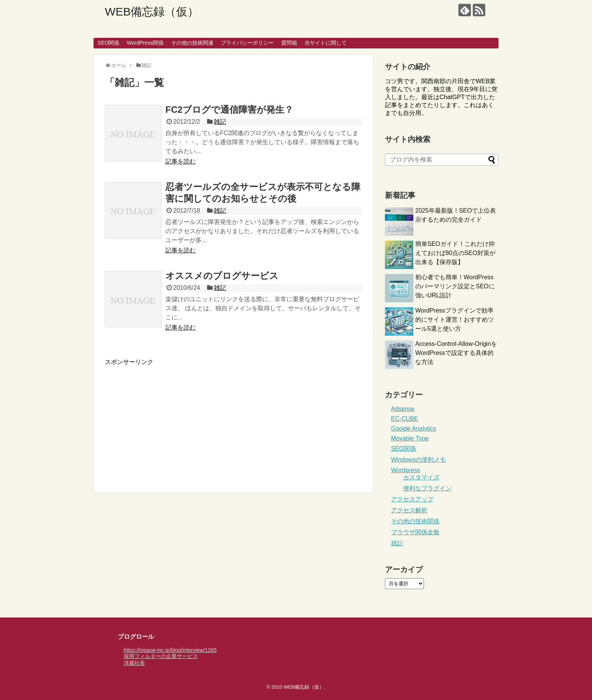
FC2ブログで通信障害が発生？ (229, 110)
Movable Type (410, 438)
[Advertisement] (168, 419)
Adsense (403, 409)
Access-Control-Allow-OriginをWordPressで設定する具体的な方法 (456, 353)
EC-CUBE (405, 419)
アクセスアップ (412, 499)
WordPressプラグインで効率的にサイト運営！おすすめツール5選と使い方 (455, 320)
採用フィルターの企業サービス (161, 656)
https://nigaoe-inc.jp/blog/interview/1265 (170, 650)
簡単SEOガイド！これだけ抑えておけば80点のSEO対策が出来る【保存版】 (455, 253)
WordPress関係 (145, 43)
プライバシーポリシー (247, 43)
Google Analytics (414, 429)
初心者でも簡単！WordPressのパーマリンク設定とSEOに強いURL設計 (455, 286)
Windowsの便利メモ (418, 460)
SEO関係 (109, 43)
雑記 (220, 122)
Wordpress (406, 470)
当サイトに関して (326, 43)
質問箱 (289, 43)
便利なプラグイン (427, 488)
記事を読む (181, 161)
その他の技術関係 (415, 521)
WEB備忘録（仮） (152, 12)
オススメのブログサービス (222, 276)
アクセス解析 (409, 510)
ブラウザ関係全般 (415, 532)
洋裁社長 (134, 663)
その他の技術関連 (192, 43)
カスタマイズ (421, 477)
